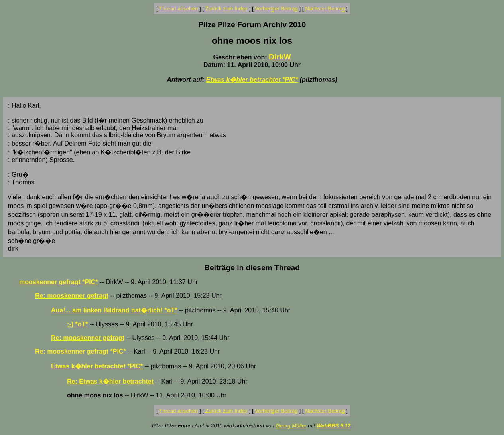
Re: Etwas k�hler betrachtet (110, 381)
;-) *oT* (77, 324)
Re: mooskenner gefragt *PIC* (81, 351)
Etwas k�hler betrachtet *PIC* (252, 80)
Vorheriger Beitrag (276, 9)
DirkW (280, 57)
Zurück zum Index (226, 9)
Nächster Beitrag (325, 9)
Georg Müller (291, 426)
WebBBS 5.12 (334, 426)
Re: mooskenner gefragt (72, 296)
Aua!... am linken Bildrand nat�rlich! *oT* (114, 310)
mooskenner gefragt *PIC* (58, 282)
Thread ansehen (178, 9)
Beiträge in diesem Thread (252, 268)
